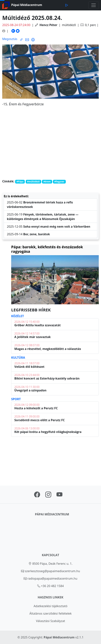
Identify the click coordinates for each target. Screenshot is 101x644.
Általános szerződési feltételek (50, 613)
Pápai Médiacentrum (59, 637)
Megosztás (10, 39)
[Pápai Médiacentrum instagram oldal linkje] (48, 496)
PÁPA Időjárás (55, 460)
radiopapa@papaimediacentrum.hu (52, 578)
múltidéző (69, 25)
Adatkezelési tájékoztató (50, 606)
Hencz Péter (48, 25)
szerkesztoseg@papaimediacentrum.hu (52, 571)
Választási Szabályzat (50, 621)
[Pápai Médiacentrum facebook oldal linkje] (37, 496)
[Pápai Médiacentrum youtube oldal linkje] (59, 496)
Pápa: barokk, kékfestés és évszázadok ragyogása (47, 249)
